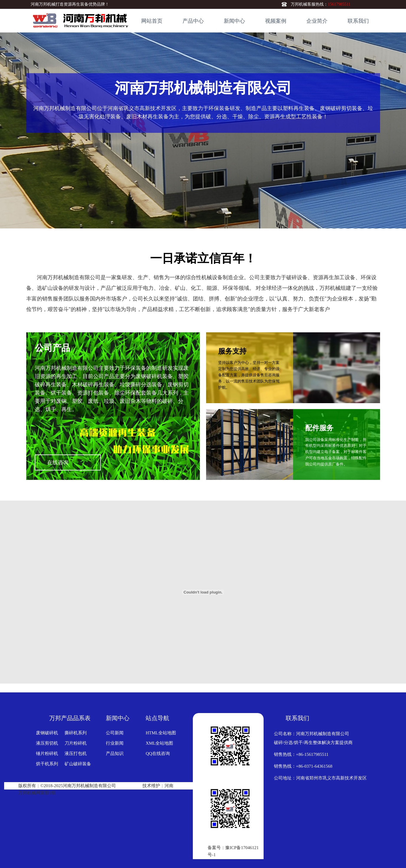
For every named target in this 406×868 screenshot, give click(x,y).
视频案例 (276, 21)
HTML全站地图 (161, 733)
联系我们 (358, 21)
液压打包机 (76, 753)
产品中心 (193, 21)
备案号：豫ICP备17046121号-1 (233, 851)
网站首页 (152, 21)
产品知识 (115, 753)
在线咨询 (74, 463)
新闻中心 (234, 21)
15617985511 (339, 4)
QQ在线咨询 (158, 753)
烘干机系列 (47, 764)
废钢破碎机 (47, 733)
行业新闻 (115, 743)
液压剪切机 (47, 743)
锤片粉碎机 (47, 753)
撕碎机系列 (76, 733)
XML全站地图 (159, 743)
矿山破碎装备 (78, 764)
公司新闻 (115, 733)
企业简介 (317, 21)
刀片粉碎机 (76, 743)
